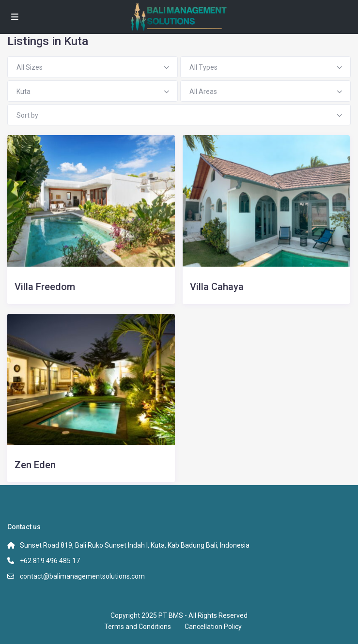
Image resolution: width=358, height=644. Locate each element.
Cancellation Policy (213, 627)
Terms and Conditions (138, 627)
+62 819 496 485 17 (50, 561)
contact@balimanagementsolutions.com (82, 576)
